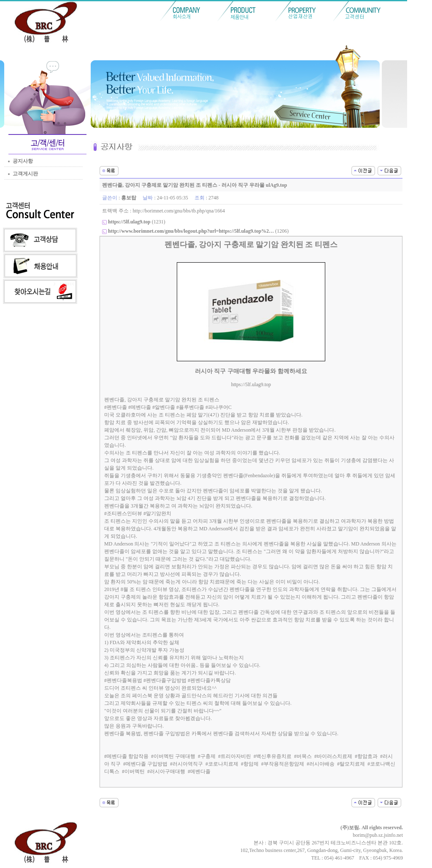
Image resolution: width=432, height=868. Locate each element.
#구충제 (207, 756)
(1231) (137, 222)
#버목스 (303, 756)
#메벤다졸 (199, 771)
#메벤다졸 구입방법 (145, 764)
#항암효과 (366, 756)
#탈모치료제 (351, 764)
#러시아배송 (321, 764)
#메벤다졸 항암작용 (126, 756)
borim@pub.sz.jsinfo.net (378, 835)
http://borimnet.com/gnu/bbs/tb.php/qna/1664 (179, 211)
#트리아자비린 (235, 756)
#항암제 (250, 764)
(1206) (198, 231)
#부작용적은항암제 (283, 764)
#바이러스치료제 (333, 756)
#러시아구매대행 (166, 771)
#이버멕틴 (133, 771)
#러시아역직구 (186, 764)
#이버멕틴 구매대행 (173, 756)
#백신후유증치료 (273, 756)
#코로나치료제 (222, 764)
